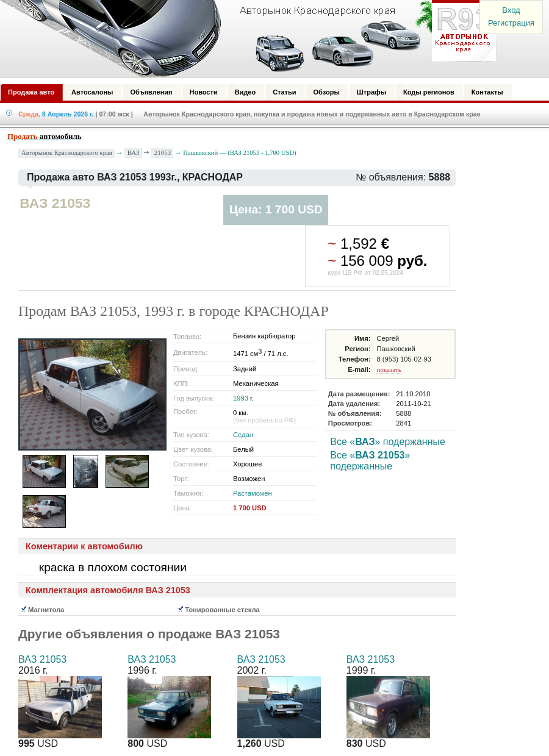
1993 (241, 398)
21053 (163, 152)
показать (389, 369)
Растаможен (253, 493)
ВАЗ (134, 152)
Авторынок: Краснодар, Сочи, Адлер (244, 38)
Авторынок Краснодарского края (67, 153)
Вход (511, 10)
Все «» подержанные (388, 442)
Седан (243, 435)
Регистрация (511, 23)
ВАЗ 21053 (42, 659)
